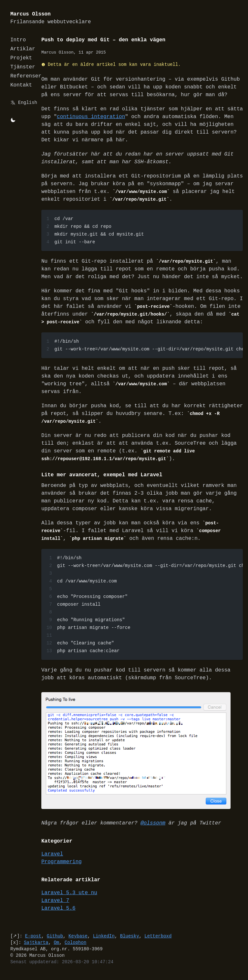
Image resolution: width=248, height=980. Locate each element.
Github (55, 940)
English (28, 102)
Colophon (75, 947)
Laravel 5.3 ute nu (69, 897)
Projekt (21, 58)
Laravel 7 (55, 905)
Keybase (78, 940)
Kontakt (21, 85)
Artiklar (23, 49)
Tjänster (23, 67)
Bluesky (130, 940)
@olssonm (153, 828)
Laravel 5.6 (58, 913)
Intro (18, 40)
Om (56, 947)
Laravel (52, 859)
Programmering (62, 866)
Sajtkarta (36, 947)
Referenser (26, 76)
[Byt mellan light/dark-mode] (13, 120)
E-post (33, 940)
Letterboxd (158, 940)
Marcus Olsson (51, 18)
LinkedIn (104, 940)
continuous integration (91, 117)
